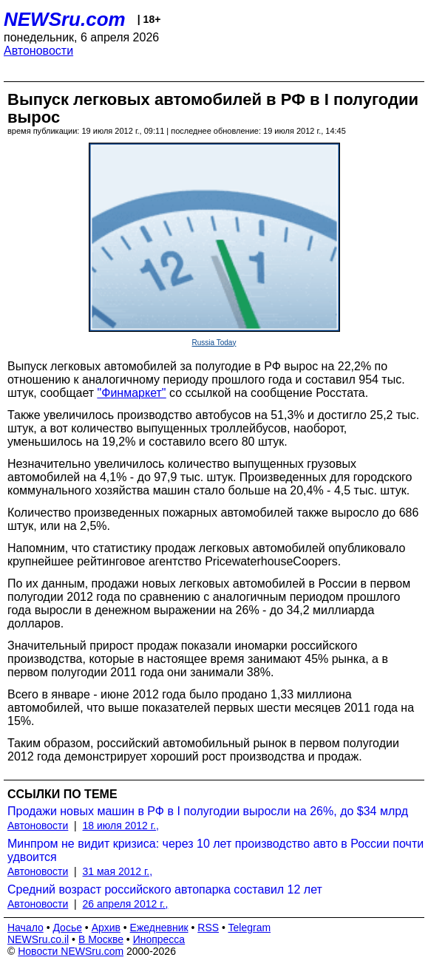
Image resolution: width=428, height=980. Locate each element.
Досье (67, 928)
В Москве (101, 939)
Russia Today (214, 343)
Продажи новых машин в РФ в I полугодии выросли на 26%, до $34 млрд (208, 811)
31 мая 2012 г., (118, 871)
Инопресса (159, 939)
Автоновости (38, 51)
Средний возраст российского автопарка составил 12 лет (165, 889)
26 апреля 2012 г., (126, 904)
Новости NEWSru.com (71, 951)
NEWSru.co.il (38, 939)
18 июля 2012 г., (121, 826)
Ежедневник (159, 928)
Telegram (250, 928)
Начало (26, 928)
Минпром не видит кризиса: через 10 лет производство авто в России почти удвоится (215, 850)
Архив (106, 928)
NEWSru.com (65, 19)
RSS (208, 928)
